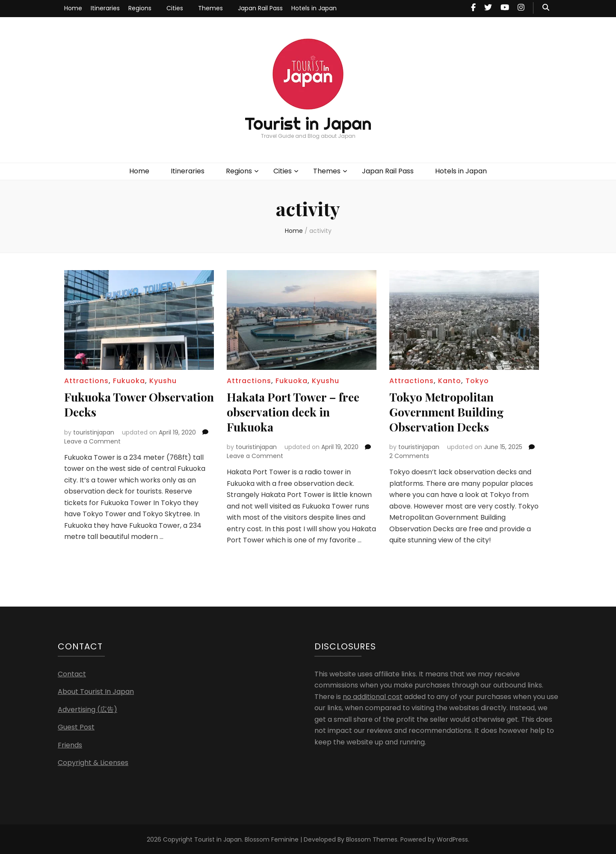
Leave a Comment (92, 440)
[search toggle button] (546, 8)
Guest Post (76, 726)
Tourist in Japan (308, 123)
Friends (70, 744)
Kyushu (163, 381)
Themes (210, 8)
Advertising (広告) (87, 709)
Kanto (450, 381)
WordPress (452, 839)
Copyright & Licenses (93, 762)
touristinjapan (94, 431)
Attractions (86, 381)
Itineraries (105, 8)
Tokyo (477, 381)
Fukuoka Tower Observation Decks (116, 404)
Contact (72, 673)
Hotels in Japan (314, 8)
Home (73, 8)
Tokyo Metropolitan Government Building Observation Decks (449, 411)
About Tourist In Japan (96, 691)
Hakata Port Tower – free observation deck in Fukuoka (296, 411)
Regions (140, 8)
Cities (175, 8)
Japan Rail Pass (260, 8)
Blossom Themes (372, 839)
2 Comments (409, 455)
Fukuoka (129, 381)
